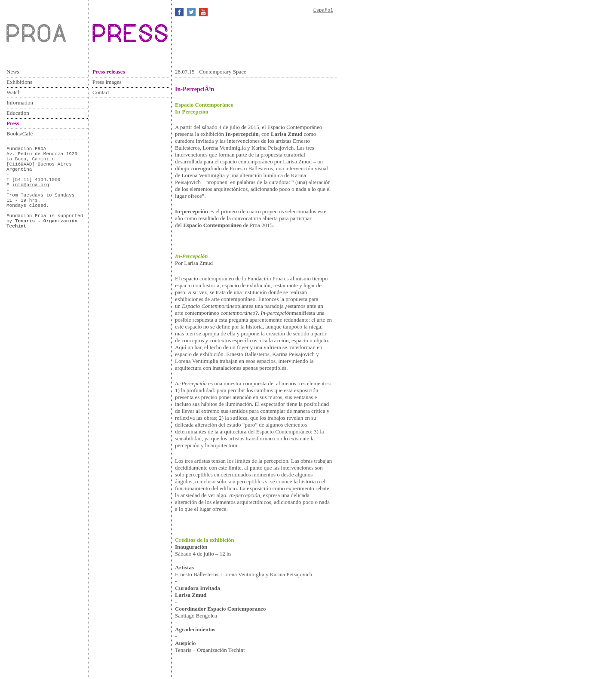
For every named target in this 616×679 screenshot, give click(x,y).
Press (13, 123)
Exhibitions (19, 82)
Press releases (109, 72)
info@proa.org (31, 185)
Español (323, 10)
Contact (101, 92)
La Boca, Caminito (31, 159)
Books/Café (20, 134)
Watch (14, 92)
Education (18, 113)
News (13, 72)
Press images (107, 82)
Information (20, 103)
